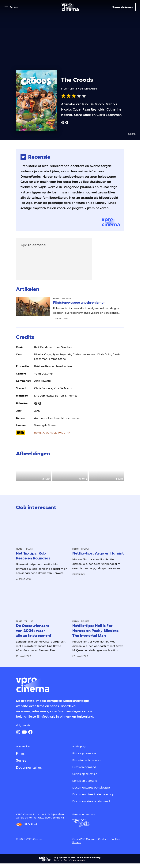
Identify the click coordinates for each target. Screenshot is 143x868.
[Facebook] (30, 732)
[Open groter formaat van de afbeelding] (34, 471)
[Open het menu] (11, 7)
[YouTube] (24, 732)
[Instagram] (18, 732)
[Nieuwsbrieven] (122, 7)
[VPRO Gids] (81, 823)
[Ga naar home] (70, 7)
